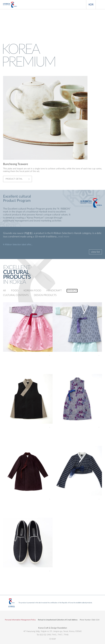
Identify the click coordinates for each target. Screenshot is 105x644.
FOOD (15, 291)
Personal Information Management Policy (20, 620)
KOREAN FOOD (32, 291)
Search (82, 5)
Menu (100, 5)
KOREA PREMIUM (10, 5)
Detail (50, 355)
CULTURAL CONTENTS (16, 295)
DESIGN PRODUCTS (45, 295)
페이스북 (48, 616)
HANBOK (72, 291)
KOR (91, 5)
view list (95, 252)
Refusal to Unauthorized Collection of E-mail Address (58, 620)
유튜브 (57, 616)
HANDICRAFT (54, 291)
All (4, 291)
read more (64, 237)
